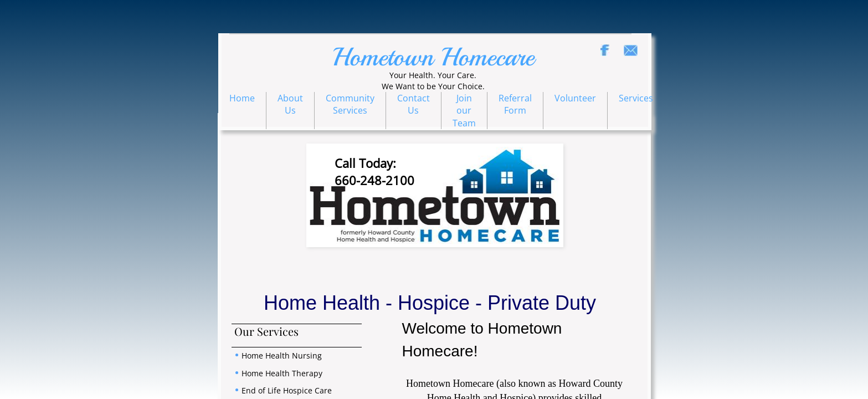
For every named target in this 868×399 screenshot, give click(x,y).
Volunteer (575, 98)
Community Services (350, 104)
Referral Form (515, 104)
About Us (290, 104)
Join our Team (464, 111)
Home (242, 98)
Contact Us (414, 104)
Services (636, 98)
